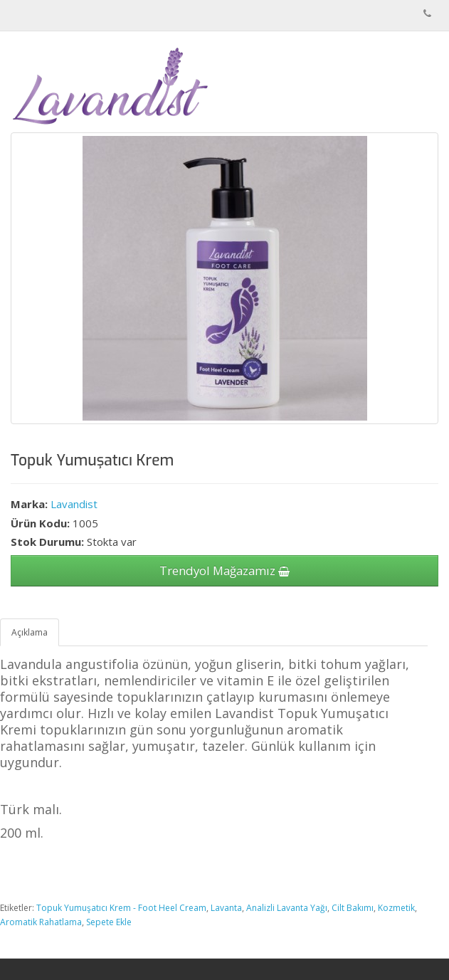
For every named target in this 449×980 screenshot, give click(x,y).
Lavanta (226, 908)
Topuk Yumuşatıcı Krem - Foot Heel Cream (121, 908)
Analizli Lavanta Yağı (287, 908)
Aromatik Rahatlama (41, 922)
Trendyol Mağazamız (224, 570)
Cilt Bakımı (353, 908)
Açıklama (30, 632)
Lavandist (74, 504)
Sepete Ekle (109, 922)
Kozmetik (396, 908)
